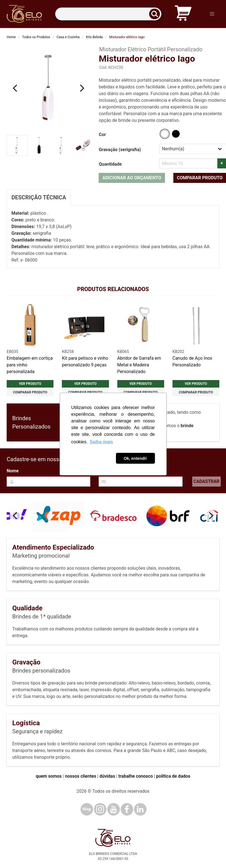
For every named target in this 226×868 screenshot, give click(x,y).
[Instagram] (100, 809)
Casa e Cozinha (68, 37)
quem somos (49, 776)
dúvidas (107, 776)
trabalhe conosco (136, 776)
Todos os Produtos (36, 37)
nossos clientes (81, 776)
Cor (102, 135)
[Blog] (87, 809)
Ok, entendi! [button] (135, 458)
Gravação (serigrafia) (120, 150)
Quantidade (110, 164)
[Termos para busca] (108, 14)
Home (11, 37)
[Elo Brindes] (24, 14)
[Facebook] (127, 809)
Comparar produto (30, 392)
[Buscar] (156, 14)
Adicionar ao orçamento (132, 178)
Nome (13, 471)
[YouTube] (114, 809)
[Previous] (16, 88)
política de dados (173, 776)
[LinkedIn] (140, 809)
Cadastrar (206, 481)
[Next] (81, 88)
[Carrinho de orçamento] (183, 14)
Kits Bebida (94, 37)
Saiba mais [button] (101, 442)
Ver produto (30, 384)
